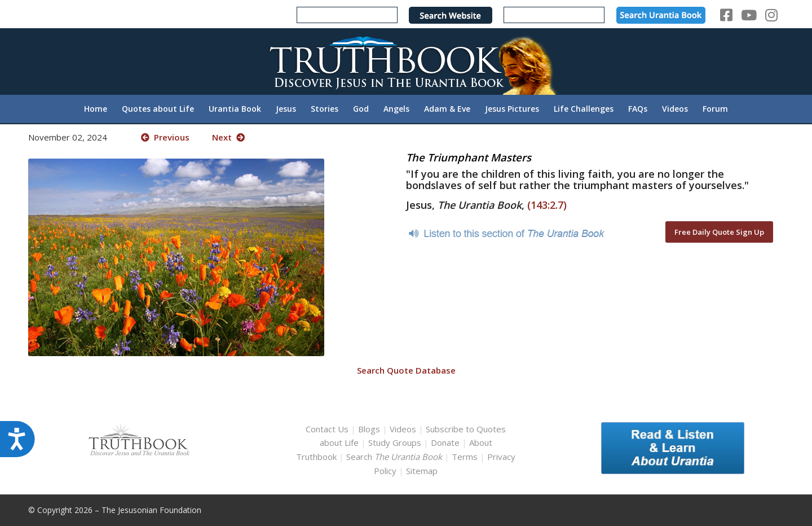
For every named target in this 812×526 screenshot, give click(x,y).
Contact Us (327, 429)
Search (395, 457)
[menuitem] (96, 109)
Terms (465, 457)
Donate (445, 442)
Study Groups (396, 442)
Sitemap (422, 471)
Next (228, 137)
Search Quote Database (406, 370)
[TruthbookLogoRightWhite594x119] (406, 61)
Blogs (369, 429)
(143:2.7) (547, 205)
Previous (165, 137)
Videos (403, 429)
